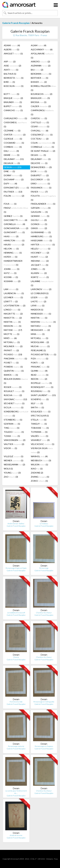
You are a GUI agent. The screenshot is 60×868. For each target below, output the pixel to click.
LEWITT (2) (11, 301)
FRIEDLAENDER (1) (43, 204)
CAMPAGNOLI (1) (42, 112)
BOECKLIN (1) (14, 86)
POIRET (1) (11, 363)
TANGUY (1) (39, 424)
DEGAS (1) (38, 155)
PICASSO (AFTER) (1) (44, 354)
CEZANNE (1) (12, 131)
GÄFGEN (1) (41, 208)
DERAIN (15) (13, 167)
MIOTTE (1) (12, 334)
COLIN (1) (43, 143)
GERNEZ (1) (13, 216)
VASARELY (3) (40, 440)
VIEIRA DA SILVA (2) (42, 450)
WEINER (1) (14, 460)
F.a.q (56, 859)
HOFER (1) (11, 257)
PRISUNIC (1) (40, 367)
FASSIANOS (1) (41, 188)
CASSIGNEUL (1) (15, 124)
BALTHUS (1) (10, 74)
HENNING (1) (13, 253)
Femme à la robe (16, 702)
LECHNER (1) (13, 297)
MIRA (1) (38, 334)
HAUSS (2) (14, 245)
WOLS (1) (8, 469)
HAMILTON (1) (14, 240)
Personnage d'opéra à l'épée (16, 568)
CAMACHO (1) (13, 110)
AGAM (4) (39, 45)
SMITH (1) (37, 407)
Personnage (44, 568)
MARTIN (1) (39, 318)
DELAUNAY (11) (14, 159)
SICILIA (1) (14, 407)
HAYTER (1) (43, 245)
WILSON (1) (39, 464)
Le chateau (44, 524)
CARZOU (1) (39, 118)
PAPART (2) (11, 350)
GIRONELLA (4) (14, 224)
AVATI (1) (11, 70)
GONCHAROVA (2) (16, 228)
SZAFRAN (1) (12, 424)
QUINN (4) (39, 371)
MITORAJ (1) (12, 342)
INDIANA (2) (40, 261)
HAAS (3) (11, 236)
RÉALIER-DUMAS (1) (16, 381)
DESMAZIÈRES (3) (41, 167)
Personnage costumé (16, 746)
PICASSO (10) (13, 354)
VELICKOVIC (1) (43, 444)
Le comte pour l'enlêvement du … (16, 792)
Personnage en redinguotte (44, 702)
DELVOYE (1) (39, 163)
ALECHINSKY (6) (42, 49)
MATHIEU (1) (41, 326)
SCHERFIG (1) (40, 399)
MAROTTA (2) (13, 318)
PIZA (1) (40, 359)
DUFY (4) (10, 184)
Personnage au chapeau (44, 746)
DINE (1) (9, 171)
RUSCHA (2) (13, 395)
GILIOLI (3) (39, 220)
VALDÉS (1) (40, 436)
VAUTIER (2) (14, 444)
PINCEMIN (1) (15, 359)
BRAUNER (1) (13, 102)
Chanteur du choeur (44, 613)
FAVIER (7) (39, 192)
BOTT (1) (11, 94)
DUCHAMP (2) (14, 179)
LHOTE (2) (39, 301)
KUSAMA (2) (12, 281)
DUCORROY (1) (40, 179)
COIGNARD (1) (14, 143)
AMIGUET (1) (13, 54)
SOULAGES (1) (41, 412)
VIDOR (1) (10, 448)
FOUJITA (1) (43, 198)
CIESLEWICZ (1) (42, 135)
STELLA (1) (39, 420)
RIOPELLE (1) (41, 383)
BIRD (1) (9, 82)
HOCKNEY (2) (40, 253)
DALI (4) (11, 151)
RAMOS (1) (11, 375)
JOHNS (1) (12, 269)
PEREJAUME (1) (38, 350)
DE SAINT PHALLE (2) (43, 151)
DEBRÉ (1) (12, 155)
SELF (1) (37, 403)
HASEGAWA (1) (41, 240)
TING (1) (12, 428)
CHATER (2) (15, 135)
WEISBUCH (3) (41, 460)
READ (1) (40, 375)
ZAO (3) (11, 477)
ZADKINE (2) (37, 473)
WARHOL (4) (39, 456)
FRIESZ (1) (16, 210)
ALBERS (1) (11, 49)
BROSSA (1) (39, 102)
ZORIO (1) (39, 481)
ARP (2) (10, 62)
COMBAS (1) (13, 147)
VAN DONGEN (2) (15, 440)
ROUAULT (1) (14, 391)
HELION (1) (11, 249)
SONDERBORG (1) (16, 414)
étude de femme (16, 835)
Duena (16, 657)
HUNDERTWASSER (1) (13, 263)
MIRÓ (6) (10, 338)
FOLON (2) (14, 196)
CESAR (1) (40, 126)
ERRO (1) (40, 184)
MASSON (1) (13, 326)
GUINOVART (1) (14, 232)
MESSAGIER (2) (40, 330)
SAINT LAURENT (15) (43, 395)
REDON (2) (39, 379)
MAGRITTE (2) (13, 314)
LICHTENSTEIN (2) (15, 306)
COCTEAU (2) (40, 139)
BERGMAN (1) (41, 74)
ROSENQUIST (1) (42, 387)
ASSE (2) (12, 66)
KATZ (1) (10, 273)
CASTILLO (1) (40, 122)
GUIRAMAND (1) (41, 232)
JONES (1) (38, 269)
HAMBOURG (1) (41, 236)
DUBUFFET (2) (40, 175)
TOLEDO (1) (14, 432)
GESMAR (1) (40, 216)
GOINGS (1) (39, 224)
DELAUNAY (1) (41, 159)
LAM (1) (11, 289)
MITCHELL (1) (40, 338)
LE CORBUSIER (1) (40, 293)
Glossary (50, 859)
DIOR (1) (39, 171)
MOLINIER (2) (13, 346)
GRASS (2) (39, 228)
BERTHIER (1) (40, 78)
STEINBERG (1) (13, 420)
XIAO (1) (37, 469)
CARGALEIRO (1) (15, 118)
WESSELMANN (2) (14, 464)
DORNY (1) (13, 175)
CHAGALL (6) (40, 131)
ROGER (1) (13, 387)
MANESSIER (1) (41, 314)
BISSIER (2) (39, 82)
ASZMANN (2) (41, 66)
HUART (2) (39, 257)
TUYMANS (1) (39, 432)
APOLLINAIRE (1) (42, 56)
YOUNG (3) (12, 473)
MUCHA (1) (40, 346)
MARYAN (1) (43, 322)
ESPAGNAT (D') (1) (16, 188)
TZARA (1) (12, 436)
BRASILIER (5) (40, 98)
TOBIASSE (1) (40, 428)
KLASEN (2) (39, 273)
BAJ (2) (37, 70)
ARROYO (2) (40, 62)
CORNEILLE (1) (42, 147)
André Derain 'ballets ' (16, 524)
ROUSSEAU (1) (41, 391)
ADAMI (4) (12, 45)
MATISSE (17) (13, 330)
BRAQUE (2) (13, 98)
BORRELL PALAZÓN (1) (44, 88)
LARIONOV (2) (41, 289)
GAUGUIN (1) (39, 212)
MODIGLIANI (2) (40, 342)
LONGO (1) (12, 310)
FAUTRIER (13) (13, 192)
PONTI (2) (37, 363)
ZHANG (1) (40, 477)
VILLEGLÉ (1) (14, 456)
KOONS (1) (11, 277)
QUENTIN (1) (14, 371)
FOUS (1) (10, 204)
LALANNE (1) (42, 283)
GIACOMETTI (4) (15, 220)
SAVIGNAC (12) (15, 399)
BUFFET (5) (13, 106)
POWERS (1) (13, 367)
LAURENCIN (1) (14, 293)
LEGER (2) (39, 297)
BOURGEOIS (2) (42, 94)
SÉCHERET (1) (14, 403)
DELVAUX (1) (12, 163)
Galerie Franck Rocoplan (16, 23)
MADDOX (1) (37, 310)
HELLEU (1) (41, 249)
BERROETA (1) (14, 78)
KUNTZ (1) (40, 277)
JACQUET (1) (40, 265)
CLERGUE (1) (13, 139)
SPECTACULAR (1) (40, 416)
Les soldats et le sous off (16, 613)
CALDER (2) (41, 106)
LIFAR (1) (38, 306)
